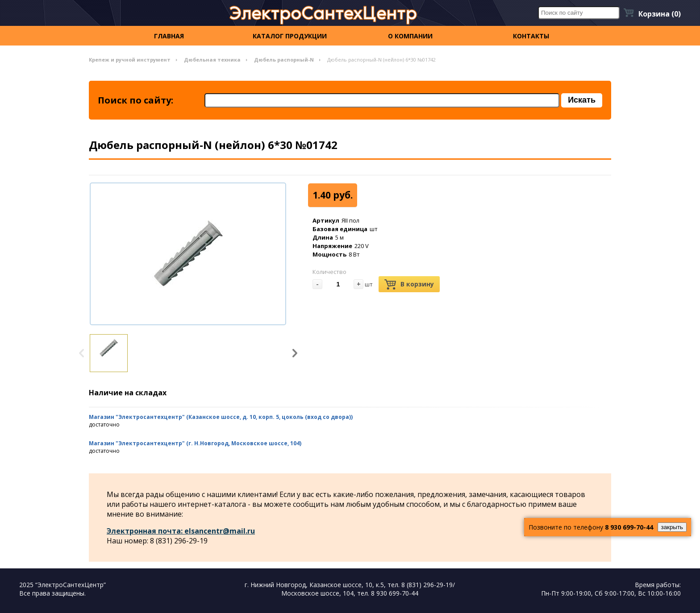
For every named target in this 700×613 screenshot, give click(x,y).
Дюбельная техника (212, 60)
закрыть (672, 527)
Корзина (660, 14)
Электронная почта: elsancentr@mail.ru (181, 531)
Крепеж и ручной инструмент (130, 60)
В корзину (409, 284)
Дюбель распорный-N (284, 60)
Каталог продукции (290, 36)
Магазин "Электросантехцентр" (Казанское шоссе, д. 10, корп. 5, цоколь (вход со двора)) (221, 417)
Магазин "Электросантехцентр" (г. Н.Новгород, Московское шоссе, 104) (195, 443)
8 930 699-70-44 (629, 527)
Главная (169, 36)
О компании (410, 36)
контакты (531, 36)
